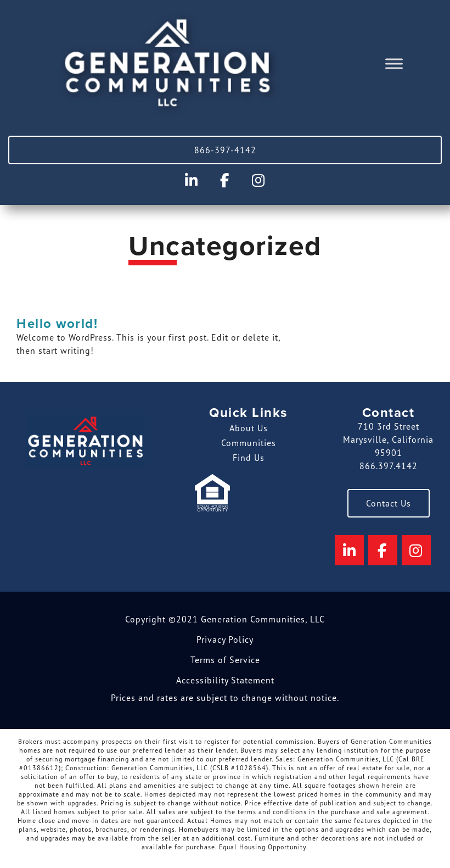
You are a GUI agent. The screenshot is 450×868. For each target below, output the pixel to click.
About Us (249, 428)
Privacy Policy (225, 639)
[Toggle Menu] (394, 64)
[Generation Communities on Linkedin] (192, 180)
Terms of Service (225, 660)
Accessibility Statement (225, 680)
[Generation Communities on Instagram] (258, 180)
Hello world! (57, 324)
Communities (249, 443)
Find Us (249, 458)
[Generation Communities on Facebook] (225, 180)
